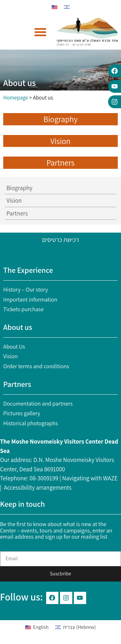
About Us (14, 346)
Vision (14, 200)
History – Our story (25, 289)
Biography (19, 188)
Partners (17, 213)
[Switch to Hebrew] (67, 7)
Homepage (16, 98)
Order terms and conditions (36, 366)
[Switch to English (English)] (37, 627)
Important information (30, 299)
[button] (40, 32)
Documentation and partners (38, 404)
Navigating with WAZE (90, 478)
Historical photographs (31, 423)
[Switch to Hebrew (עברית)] (76, 627)
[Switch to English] (55, 7)
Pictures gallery (22, 413)
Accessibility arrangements (38, 487)
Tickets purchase (23, 309)
